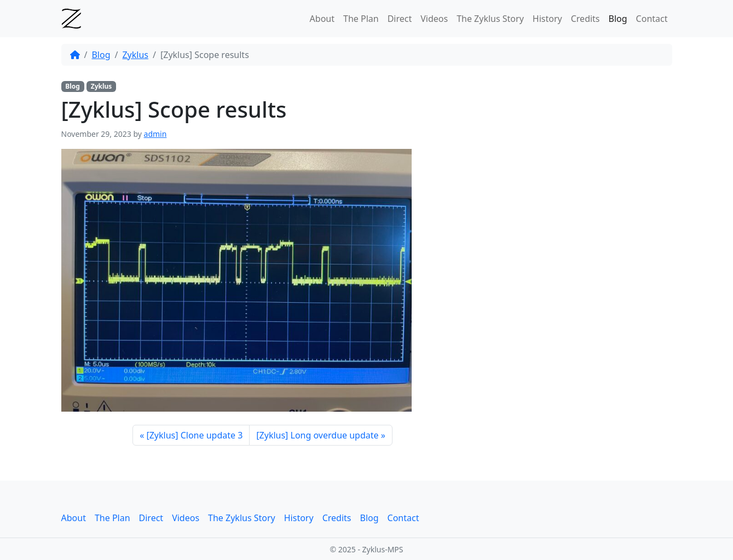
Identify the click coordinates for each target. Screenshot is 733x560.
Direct (400, 19)
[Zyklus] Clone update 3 (194, 435)
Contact (652, 19)
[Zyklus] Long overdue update (317, 435)
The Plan (361, 19)
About (322, 19)
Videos (434, 19)
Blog (618, 19)
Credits (585, 19)
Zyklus (135, 55)
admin (155, 134)
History (547, 19)
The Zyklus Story (490, 19)
